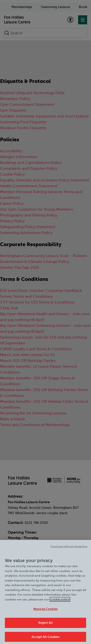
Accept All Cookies (45, 639)
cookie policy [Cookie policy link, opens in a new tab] (60, 601)
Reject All (45, 625)
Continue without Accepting (69, 549)
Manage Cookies (45, 611)
